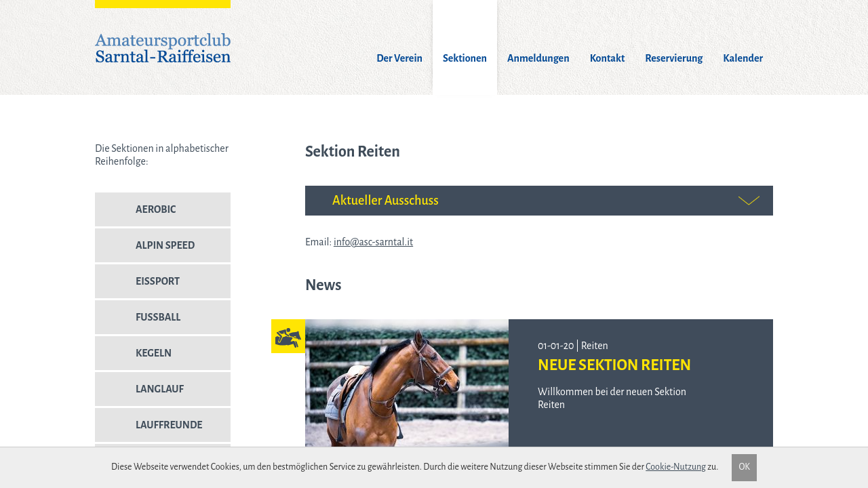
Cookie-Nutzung (676, 467)
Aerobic (135, 215)
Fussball (138, 323)
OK (744, 467)
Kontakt (608, 58)
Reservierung (674, 58)
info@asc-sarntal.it (373, 242)
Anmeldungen (538, 58)
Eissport (137, 287)
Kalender (743, 58)
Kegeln (133, 359)
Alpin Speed (145, 251)
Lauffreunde (149, 430)
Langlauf (139, 394)
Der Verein (399, 58)
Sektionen (465, 58)
